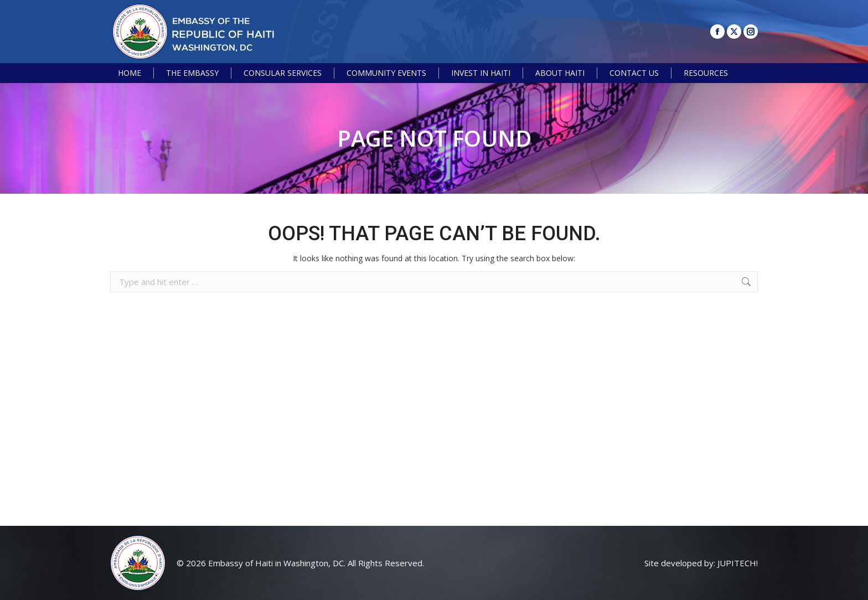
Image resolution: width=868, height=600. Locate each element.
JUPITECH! (738, 563)
